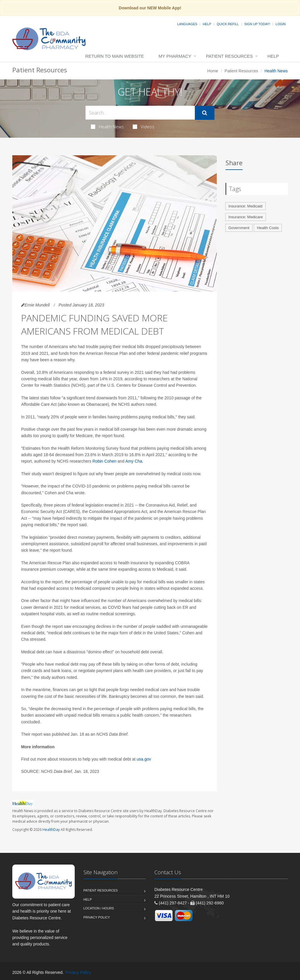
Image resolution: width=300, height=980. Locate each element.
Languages (187, 24)
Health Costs (268, 228)
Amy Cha (134, 461)
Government (239, 228)
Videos (144, 127)
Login (281, 24)
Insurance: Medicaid (246, 206)
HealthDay (51, 830)
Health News (107, 127)
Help (207, 24)
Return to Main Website (115, 56)
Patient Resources (229, 56)
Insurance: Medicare (246, 217)
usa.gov (144, 759)
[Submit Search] (205, 113)
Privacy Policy (97, 917)
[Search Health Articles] (140, 113)
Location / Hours (99, 908)
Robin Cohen (105, 461)
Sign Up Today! (257, 24)
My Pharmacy (175, 56)
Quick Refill (228, 24)
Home (213, 71)
